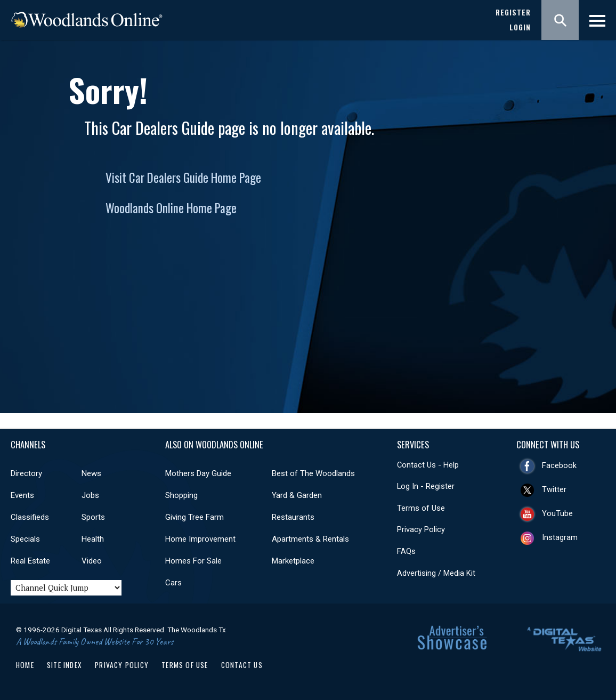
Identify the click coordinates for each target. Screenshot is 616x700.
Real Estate (30, 561)
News (91, 473)
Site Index (64, 665)
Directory (26, 473)
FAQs (406, 551)
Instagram (560, 537)
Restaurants (293, 517)
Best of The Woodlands (313, 473)
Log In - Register (426, 486)
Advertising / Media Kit (436, 573)
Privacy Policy (421, 529)
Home (25, 665)
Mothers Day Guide (198, 473)
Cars (173, 583)
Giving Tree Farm (194, 517)
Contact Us (242, 665)
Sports (93, 517)
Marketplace (293, 561)
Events (22, 495)
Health (93, 539)
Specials (25, 539)
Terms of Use (421, 508)
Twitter (554, 489)
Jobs (90, 495)
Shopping (181, 495)
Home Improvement (200, 539)
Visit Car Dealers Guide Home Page (183, 178)
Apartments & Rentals (310, 539)
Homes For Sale (193, 561)
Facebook (559, 465)
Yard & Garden (297, 495)
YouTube (557, 513)
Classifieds (30, 517)
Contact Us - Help (428, 465)
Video (92, 561)
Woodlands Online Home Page (171, 208)
